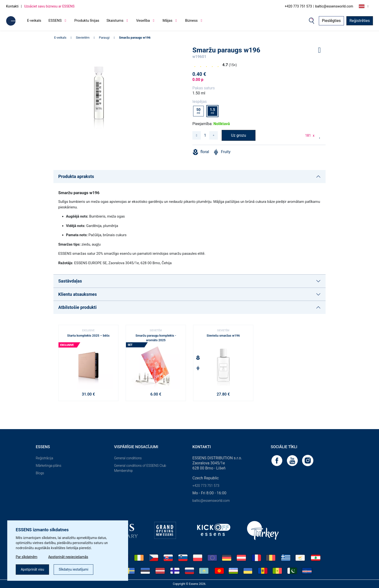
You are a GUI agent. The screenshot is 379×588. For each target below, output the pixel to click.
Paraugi (104, 38)
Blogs (40, 473)
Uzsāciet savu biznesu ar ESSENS (49, 6)
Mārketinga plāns (49, 466)
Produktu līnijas (87, 21)
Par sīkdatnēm (27, 557)
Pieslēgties (331, 21)
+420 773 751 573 (298, 6)
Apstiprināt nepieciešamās (68, 557)
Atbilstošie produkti (77, 307)
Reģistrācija (44, 458)
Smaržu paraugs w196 (135, 38)
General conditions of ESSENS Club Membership (140, 468)
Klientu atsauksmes (78, 294)
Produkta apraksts (76, 176)
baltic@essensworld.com (334, 6)
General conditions (128, 458)
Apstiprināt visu (33, 569)
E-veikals (34, 21)
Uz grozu (239, 135)
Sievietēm (83, 38)
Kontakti (12, 6)
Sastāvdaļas (70, 281)
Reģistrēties (360, 21)
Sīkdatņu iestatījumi (74, 569)
